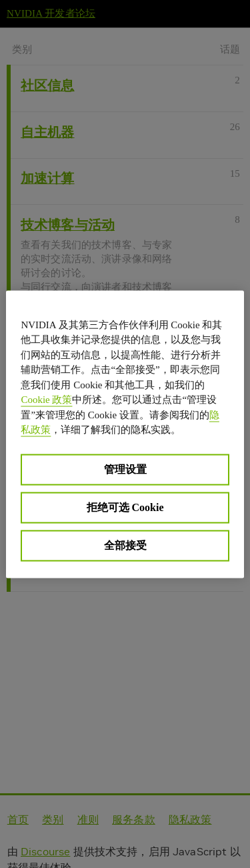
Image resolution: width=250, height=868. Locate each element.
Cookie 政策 (46, 400)
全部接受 (125, 545)
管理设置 (125, 469)
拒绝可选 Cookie (125, 507)
